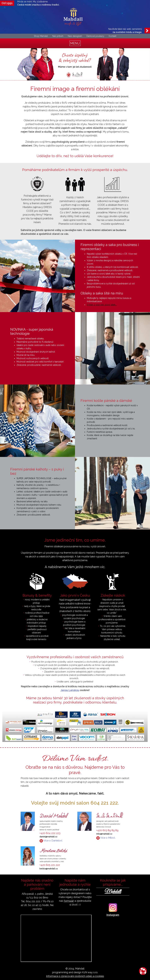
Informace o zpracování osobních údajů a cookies (75, 976)
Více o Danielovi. (51, 841)
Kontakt (112, 36)
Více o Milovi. (106, 838)
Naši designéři (75, 36)
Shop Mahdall (41, 36)
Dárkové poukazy (95, 36)
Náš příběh (58, 36)
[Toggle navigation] (75, 43)
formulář (69, 901)
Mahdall (113, 892)
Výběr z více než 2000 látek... (102, 305)
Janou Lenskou (70, 690)
